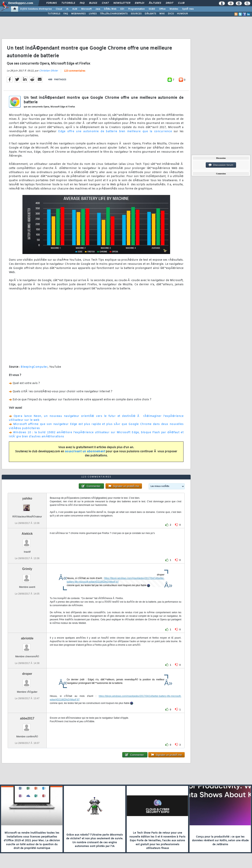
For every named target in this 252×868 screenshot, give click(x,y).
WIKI (162, 14)
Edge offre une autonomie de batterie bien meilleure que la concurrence (115, 132)
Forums (51, 3)
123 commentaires (75, 71)
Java (98, 9)
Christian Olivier (49, 71)
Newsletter (122, 3)
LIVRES (93, 14)
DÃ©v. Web (110, 9)
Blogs (93, 3)
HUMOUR (182, 14)
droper (27, 674)
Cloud (59, 9)
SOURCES (136, 14)
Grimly (27, 569)
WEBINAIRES (78, 14)
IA (67, 9)
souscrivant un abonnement (85, 452)
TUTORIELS (54, 14)
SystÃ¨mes (188, 9)
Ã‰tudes (155, 3)
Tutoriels (68, 3)
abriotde (27, 638)
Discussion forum (221, 165)
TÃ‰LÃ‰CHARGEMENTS (114, 14)
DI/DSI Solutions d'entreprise (36, 9)
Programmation (136, 9)
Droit (170, 3)
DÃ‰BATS (150, 14)
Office (162, 9)
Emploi (139, 3)
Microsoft (86, 9)
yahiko (27, 498)
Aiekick (27, 534)
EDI (122, 9)
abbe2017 (27, 718)
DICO (171, 14)
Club (181, 3)
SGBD (152, 9)
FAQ (82, 3)
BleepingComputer (34, 367)
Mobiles (174, 9)
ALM (75, 9)
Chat (105, 3)
